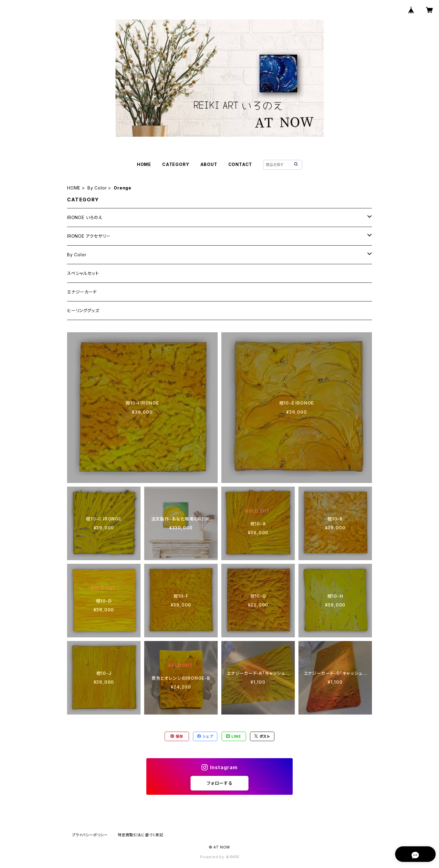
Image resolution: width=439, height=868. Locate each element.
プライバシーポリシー (90, 835)
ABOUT (209, 164)
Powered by (220, 857)
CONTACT (240, 164)
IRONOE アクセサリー (89, 236)
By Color (97, 188)
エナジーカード (82, 292)
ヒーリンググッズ (83, 310)
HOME (144, 164)
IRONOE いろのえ (85, 217)
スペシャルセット (83, 273)
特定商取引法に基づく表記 (141, 835)
